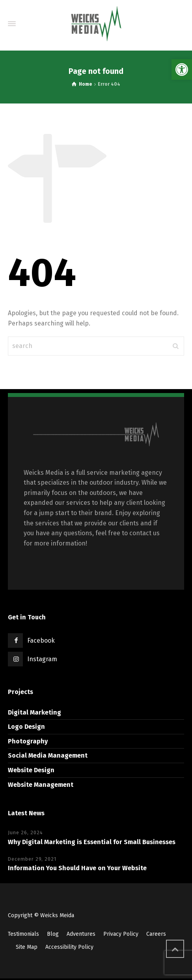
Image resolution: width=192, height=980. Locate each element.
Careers (156, 934)
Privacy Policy (121, 934)
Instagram (42, 659)
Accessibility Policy (69, 947)
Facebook (41, 640)
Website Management (41, 785)
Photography (28, 741)
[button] (182, 70)
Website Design (31, 770)
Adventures (81, 934)
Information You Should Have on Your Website (77, 868)
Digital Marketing (34, 712)
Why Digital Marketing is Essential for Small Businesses (92, 842)
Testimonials (23, 934)
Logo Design (26, 727)
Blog (53, 934)
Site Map (27, 947)
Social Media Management (48, 755)
